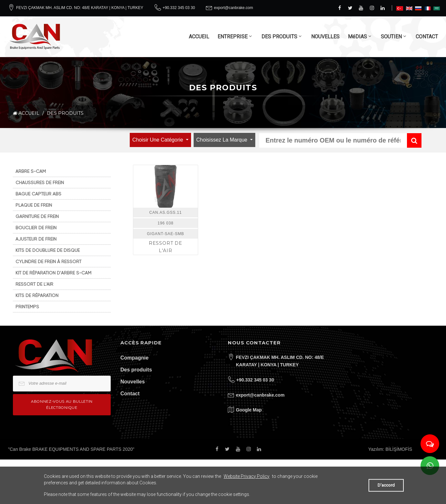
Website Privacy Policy (247, 476)
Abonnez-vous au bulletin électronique (62, 405)
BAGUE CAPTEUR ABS (38, 194)
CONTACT (427, 37)
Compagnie (134, 358)
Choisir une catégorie (158, 140)
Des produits (136, 370)
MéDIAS (357, 37)
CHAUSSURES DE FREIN (40, 183)
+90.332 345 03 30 (179, 8)
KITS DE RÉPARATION (37, 295)
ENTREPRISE (233, 37)
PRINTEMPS (27, 307)
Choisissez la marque (223, 140)
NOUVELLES (325, 37)
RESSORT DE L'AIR (34, 284)
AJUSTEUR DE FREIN (36, 239)
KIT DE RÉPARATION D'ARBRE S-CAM (53, 273)
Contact (130, 394)
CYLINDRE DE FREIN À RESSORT (48, 262)
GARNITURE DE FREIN (37, 216)
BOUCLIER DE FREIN (36, 228)
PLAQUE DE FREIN (34, 205)
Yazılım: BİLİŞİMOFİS (390, 449)
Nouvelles (133, 382)
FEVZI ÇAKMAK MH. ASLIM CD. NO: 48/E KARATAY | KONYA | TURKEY (80, 8)
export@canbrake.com (233, 8)
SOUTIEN (391, 37)
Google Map (249, 410)
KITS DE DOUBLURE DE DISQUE (48, 250)
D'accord (386, 485)
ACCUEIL (199, 37)
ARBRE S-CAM (31, 171)
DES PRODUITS (279, 37)
